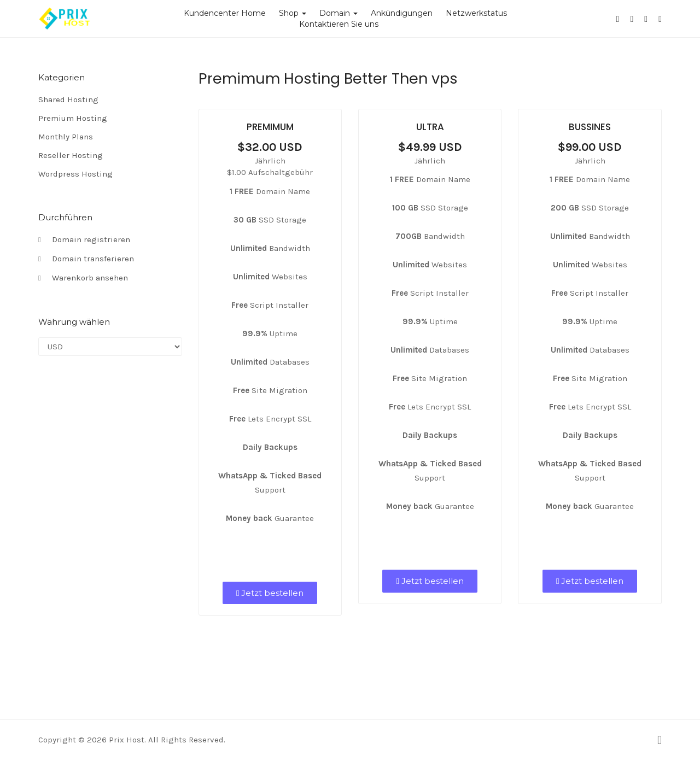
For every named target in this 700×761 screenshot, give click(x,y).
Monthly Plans (66, 137)
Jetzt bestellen (270, 593)
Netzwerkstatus (476, 13)
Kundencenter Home (225, 13)
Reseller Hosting (71, 155)
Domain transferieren (86, 259)
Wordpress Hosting (75, 174)
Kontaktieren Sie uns (339, 24)
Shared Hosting (68, 99)
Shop (293, 13)
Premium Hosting (73, 118)
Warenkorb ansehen (83, 278)
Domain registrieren (84, 240)
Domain (339, 13)
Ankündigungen (402, 13)
